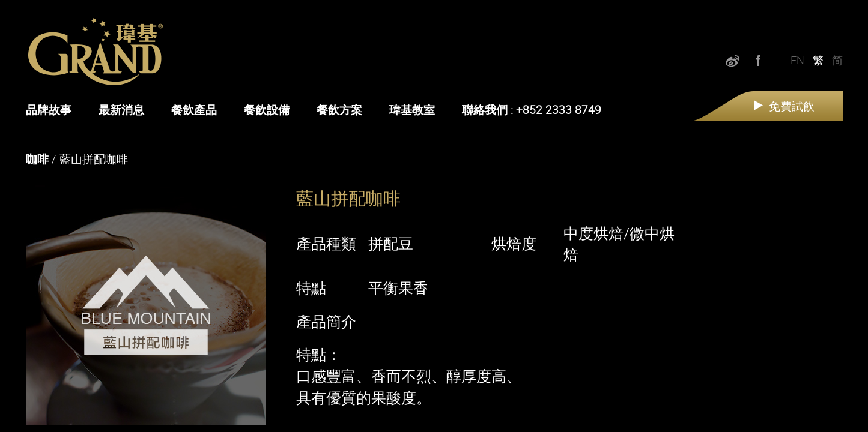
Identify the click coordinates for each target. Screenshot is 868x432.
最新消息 (121, 110)
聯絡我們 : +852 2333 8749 (532, 110)
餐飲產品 (194, 110)
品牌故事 (49, 110)
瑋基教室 (412, 110)
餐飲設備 (267, 110)
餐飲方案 (339, 110)
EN (797, 60)
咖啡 (37, 159)
